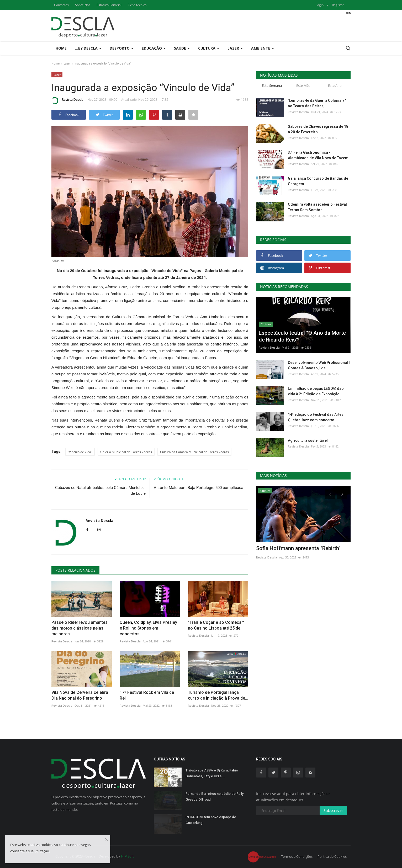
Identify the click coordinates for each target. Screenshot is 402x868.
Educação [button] (154, 48)
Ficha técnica (137, 5)
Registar (338, 5)
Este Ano (335, 86)
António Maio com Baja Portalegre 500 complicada (199, 488)
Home (61, 48)
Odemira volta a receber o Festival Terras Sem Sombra (317, 207)
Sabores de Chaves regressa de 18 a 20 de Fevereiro (318, 129)
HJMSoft (127, 856)
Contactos (61, 5)
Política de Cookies (332, 856)
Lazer (67, 63)
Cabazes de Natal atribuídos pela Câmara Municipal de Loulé (100, 491)
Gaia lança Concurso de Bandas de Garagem (318, 181)
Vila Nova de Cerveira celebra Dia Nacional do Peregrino (80, 695)
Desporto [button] (121, 48)
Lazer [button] (235, 48)
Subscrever (333, 810)
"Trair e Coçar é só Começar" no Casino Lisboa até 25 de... (216, 625)
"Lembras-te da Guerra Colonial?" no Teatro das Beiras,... (317, 103)
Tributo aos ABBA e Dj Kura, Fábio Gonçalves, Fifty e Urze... (212, 773)
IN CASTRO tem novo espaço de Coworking (211, 820)
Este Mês (303, 86)
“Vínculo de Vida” (80, 452)
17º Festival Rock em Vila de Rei (147, 695)
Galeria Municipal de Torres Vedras (126, 452)
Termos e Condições (297, 856)
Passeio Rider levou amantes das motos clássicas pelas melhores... (80, 628)
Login (320, 5)
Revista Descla (67, 100)
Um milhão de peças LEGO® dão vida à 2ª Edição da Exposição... (316, 391)
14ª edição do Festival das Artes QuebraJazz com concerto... (316, 417)
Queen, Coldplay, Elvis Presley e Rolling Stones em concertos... (148, 628)
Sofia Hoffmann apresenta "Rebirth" (298, 548)
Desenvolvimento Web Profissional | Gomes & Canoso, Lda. (319, 365)
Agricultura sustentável (308, 440)
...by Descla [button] (88, 48)
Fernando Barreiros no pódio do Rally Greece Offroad (215, 797)
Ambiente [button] (263, 48)
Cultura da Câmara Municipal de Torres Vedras (194, 452)
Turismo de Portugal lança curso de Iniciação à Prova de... (218, 695)
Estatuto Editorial (109, 5)
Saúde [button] (182, 48)
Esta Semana (272, 86)
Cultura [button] (209, 48)
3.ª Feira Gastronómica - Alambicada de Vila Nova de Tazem (318, 155)
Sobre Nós (83, 5)
